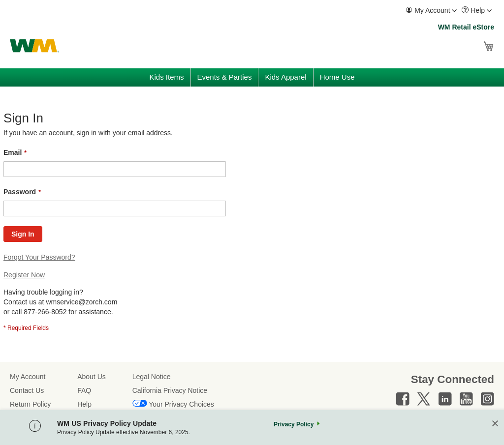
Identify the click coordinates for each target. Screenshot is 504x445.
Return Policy (30, 404)
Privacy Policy (294, 424)
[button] (431, 11)
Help (84, 404)
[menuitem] (431, 11)
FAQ (84, 390)
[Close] (495, 424)
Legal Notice (152, 377)
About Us (92, 377)
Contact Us (27, 390)
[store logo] (34, 46)
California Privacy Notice (170, 390)
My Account (28, 377)
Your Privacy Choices (181, 404)
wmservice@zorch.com (81, 302)
